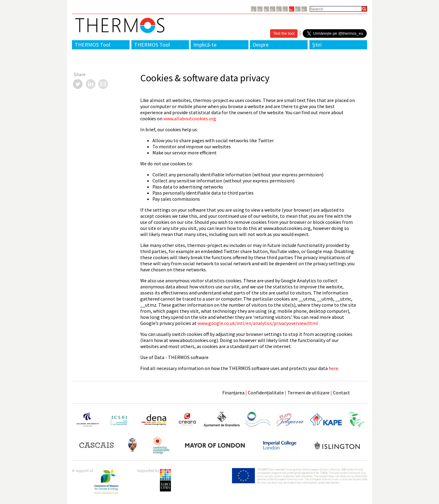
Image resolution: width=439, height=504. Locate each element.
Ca (253, 10)
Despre (261, 45)
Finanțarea (233, 393)
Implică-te (205, 45)
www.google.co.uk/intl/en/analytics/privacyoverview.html (258, 323)
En (272, 10)
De (265, 10)
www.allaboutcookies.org (190, 118)
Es (278, 10)
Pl (297, 10)
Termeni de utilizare (309, 393)
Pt (303, 10)
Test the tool (284, 33)
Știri (317, 45)
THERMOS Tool (93, 45)
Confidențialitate (266, 393)
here (333, 368)
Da (259, 10)
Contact (341, 393)
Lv (284, 10)
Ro (291, 10)
